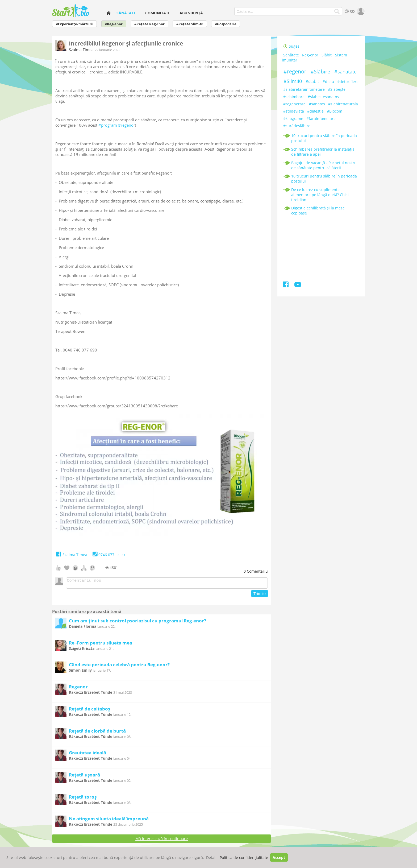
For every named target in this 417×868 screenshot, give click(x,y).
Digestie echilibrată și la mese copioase (318, 210)
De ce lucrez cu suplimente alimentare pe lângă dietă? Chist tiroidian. (320, 195)
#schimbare (294, 97)
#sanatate (345, 72)
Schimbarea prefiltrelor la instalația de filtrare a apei (323, 152)
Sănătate (126, 13)
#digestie (315, 111)
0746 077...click (108, 555)
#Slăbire (320, 72)
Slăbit (327, 55)
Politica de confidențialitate (244, 857)
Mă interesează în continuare (162, 840)
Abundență (191, 13)
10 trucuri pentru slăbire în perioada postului (324, 138)
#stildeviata (294, 111)
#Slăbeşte (337, 89)
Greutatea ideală (87, 754)
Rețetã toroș (83, 798)
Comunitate (158, 13)
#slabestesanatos (323, 97)
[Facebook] (286, 285)
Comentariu (256, 571)
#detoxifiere (348, 82)
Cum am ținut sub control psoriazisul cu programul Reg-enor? (137, 622)
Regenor (78, 688)
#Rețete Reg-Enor (149, 24)
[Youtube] (298, 285)
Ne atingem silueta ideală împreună (109, 820)
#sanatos (317, 104)
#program (108, 125)
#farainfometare (321, 119)
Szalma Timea (81, 50)
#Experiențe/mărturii (75, 24)
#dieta (328, 82)
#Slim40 (293, 81)
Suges (291, 46)
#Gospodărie (226, 24)
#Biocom (335, 111)
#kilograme (293, 119)
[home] (109, 13)
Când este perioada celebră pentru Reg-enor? (119, 666)
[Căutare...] (337, 11)
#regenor (127, 125)
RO (349, 11)
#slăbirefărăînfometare (304, 89)
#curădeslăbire (297, 126)
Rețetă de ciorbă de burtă (97, 732)
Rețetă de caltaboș (89, 710)
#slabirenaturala (343, 104)
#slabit (312, 81)
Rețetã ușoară (84, 776)
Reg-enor (310, 55)
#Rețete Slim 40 (190, 24)
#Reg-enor (114, 24)
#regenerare (294, 104)
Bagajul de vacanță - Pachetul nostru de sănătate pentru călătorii (324, 165)
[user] (360, 11)
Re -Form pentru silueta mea (101, 644)
